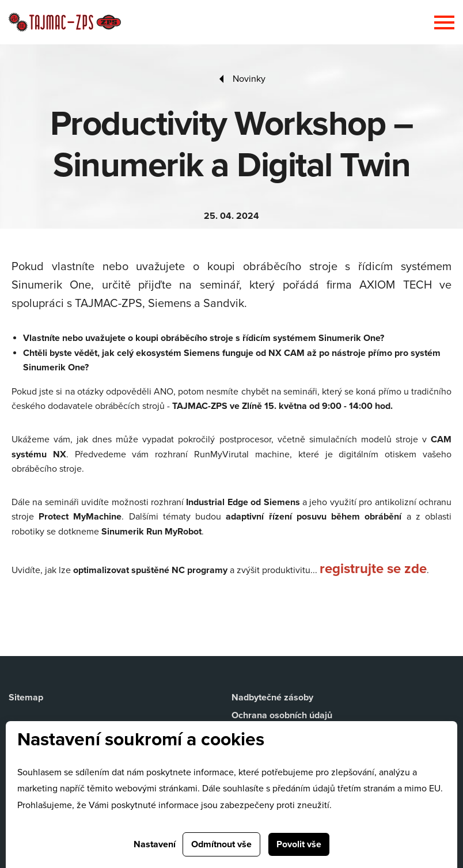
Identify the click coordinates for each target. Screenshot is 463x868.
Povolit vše (299, 844)
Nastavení (155, 844)
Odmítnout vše (221, 844)
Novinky (249, 79)
